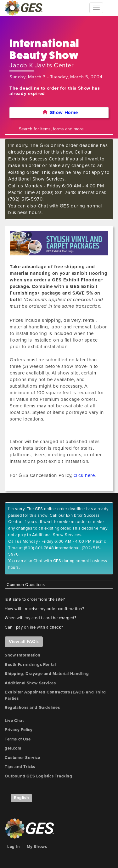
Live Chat (14, 721)
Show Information (23, 655)
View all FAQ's (24, 642)
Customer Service (22, 758)
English (21, 798)
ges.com (13, 748)
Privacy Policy (19, 730)
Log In (14, 847)
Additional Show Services (30, 683)
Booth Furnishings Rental (30, 665)
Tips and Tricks (20, 767)
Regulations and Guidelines (32, 708)
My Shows (37, 847)
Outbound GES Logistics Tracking (39, 776)
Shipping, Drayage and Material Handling (47, 674)
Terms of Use (18, 739)
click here (84, 475)
